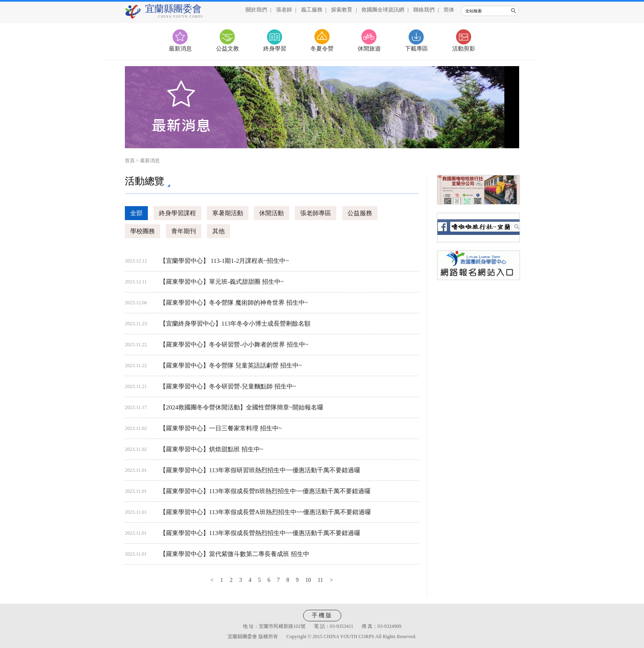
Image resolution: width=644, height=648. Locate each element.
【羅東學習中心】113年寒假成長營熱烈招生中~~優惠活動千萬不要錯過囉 (260, 533)
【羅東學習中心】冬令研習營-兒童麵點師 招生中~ (228, 386)
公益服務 (360, 213)
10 (308, 580)
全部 (136, 213)
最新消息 (180, 49)
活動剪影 (464, 49)
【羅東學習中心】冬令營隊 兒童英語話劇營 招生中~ (231, 365)
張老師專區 (316, 213)
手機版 (322, 615)
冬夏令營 (322, 49)
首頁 (130, 161)
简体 (449, 10)
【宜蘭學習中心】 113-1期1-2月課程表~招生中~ (224, 261)
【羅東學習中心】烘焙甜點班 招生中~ (212, 449)
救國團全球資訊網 (383, 10)
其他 (218, 231)
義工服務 (312, 10)
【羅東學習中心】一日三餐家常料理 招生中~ (221, 428)
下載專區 (416, 49)
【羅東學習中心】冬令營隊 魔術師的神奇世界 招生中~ (234, 303)
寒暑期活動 (228, 213)
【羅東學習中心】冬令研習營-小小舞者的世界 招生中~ (234, 345)
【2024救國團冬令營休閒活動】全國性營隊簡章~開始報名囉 (241, 407)
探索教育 (342, 10)
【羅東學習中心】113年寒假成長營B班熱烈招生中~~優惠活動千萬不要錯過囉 (265, 491)
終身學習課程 (177, 213)
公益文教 (228, 49)
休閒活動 (271, 213)
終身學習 (275, 49)
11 (320, 580)
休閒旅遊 (369, 49)
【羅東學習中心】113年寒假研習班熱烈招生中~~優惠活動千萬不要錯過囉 (260, 470)
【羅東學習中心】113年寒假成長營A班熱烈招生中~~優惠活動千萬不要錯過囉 (265, 512)
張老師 (284, 10)
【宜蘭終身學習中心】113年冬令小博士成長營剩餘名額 (235, 324)
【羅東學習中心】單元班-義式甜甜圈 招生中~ (222, 282)
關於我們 (256, 10)
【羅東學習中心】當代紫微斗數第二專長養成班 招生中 (235, 554)
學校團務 (143, 231)
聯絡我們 (424, 10)
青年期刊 (184, 231)
